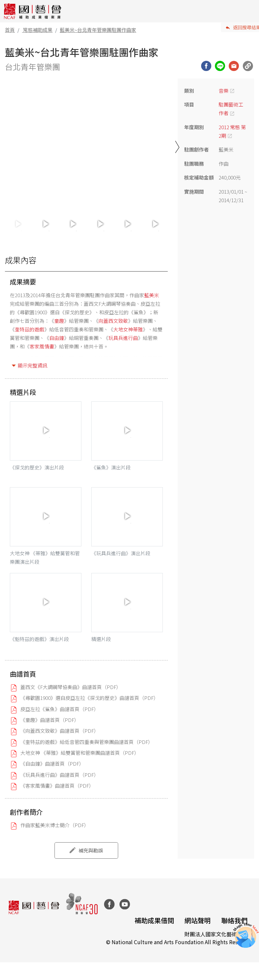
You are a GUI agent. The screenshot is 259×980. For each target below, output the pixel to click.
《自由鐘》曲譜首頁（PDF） (52, 764)
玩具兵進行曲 (123, 338)
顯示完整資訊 (32, 365)
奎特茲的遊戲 (30, 329)
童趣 (59, 321)
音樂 (224, 91)
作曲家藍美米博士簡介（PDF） (55, 825)
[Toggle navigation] (249, 11)
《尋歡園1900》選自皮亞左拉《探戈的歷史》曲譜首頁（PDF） (89, 698)
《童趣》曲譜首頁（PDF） (50, 720)
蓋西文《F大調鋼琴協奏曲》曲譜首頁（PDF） (71, 687)
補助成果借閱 (154, 920)
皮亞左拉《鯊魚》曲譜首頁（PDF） (60, 709)
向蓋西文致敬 (113, 321)
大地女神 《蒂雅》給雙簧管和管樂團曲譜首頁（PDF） (80, 753)
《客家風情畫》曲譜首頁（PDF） (57, 786)
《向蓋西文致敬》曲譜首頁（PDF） (60, 731)
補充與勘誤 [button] (91, 850)
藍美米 (151, 295)
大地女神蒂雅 (128, 329)
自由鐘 (57, 338)
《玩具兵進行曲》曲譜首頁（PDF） (60, 775)
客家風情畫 (42, 346)
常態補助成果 (38, 30)
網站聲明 (198, 920)
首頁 (10, 30)
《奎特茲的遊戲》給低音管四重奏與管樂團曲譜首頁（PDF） (87, 742)
